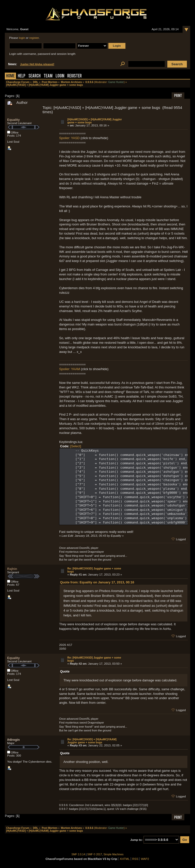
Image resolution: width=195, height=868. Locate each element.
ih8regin (13, 740)
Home (10, 76)
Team (48, 76)
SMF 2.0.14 (78, 854)
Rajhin (12, 569)
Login (60, 76)
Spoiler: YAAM (70, 369)
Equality (13, 120)
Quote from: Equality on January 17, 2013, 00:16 (97, 582)
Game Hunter (116, 82)
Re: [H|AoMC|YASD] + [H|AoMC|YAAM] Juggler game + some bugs (92, 741)
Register (75, 76)
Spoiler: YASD (69, 138)
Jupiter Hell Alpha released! (37, 64)
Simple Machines (114, 854)
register (34, 38)
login (22, 38)
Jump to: (136, 840)
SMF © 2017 (95, 854)
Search (35, 76)
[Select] (76, 446)
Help (22, 76)
